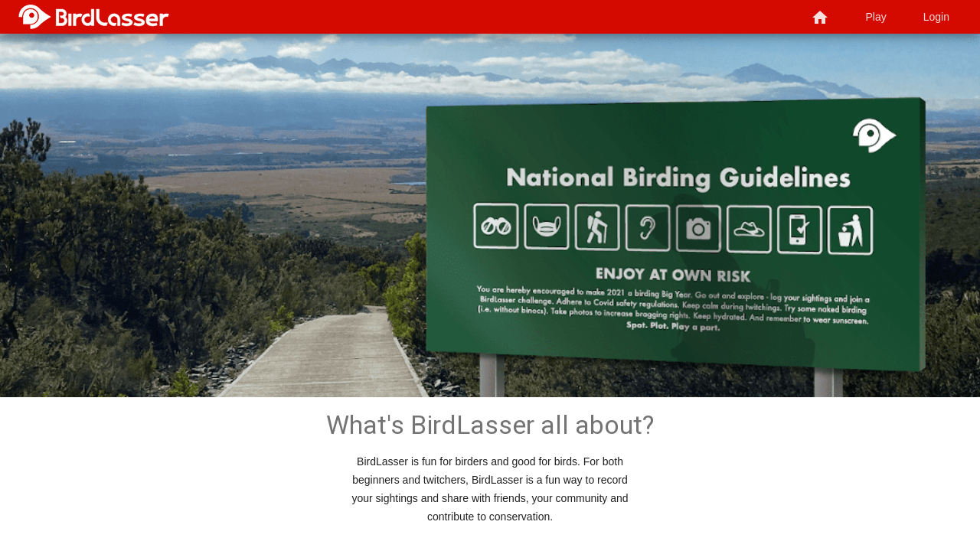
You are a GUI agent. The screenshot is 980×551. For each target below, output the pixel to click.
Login (936, 17)
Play (876, 17)
